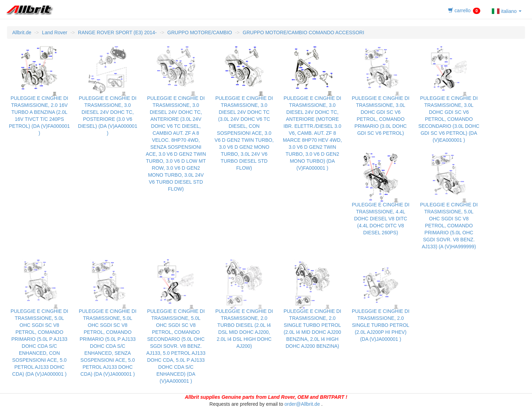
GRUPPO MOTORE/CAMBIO (200, 32)
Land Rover (55, 32)
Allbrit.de (22, 32)
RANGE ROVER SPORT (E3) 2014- (117, 32)
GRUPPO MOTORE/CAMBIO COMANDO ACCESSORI (303, 32)
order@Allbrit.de (302, 404)
